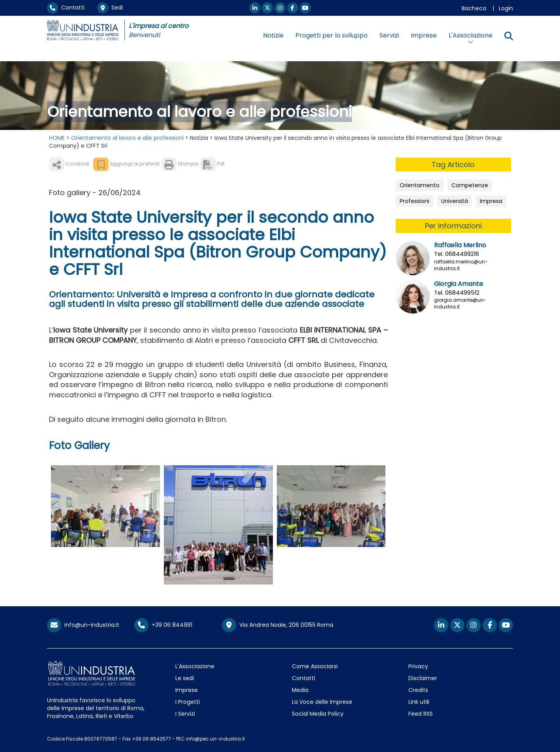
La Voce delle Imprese (322, 702)
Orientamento (420, 185)
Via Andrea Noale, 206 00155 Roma (278, 625)
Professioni (414, 201)
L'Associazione (195, 666)
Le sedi (185, 678)
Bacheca (474, 8)
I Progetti (188, 702)
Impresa (491, 201)
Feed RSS (421, 714)
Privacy (418, 666)
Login (506, 8)
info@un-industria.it (83, 625)
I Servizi (185, 714)
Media (300, 690)
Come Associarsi (315, 666)
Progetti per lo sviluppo (332, 35)
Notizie (273, 35)
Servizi (389, 35)
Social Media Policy (318, 714)
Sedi (110, 8)
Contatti (66, 8)
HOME (57, 138)
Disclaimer (423, 678)
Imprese (424, 35)
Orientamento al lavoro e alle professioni (127, 138)
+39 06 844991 (163, 625)
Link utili (419, 702)
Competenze (470, 185)
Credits (418, 690)
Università (455, 201)
